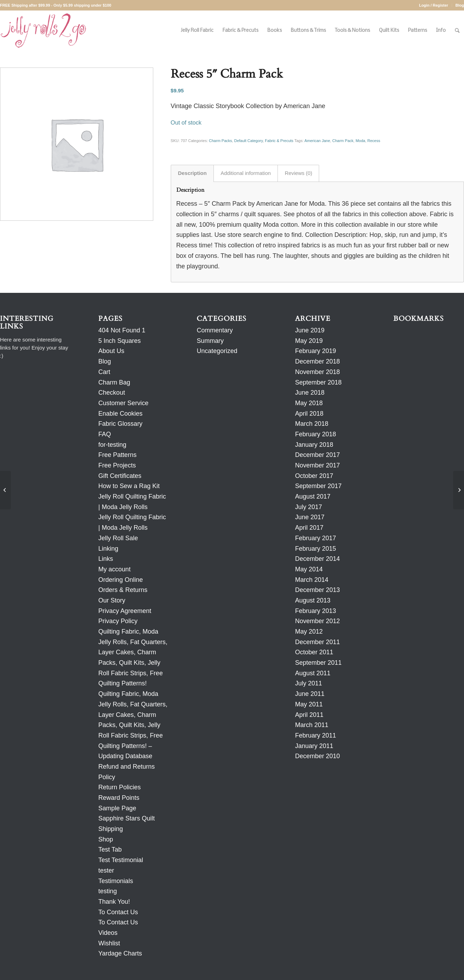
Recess (374, 141)
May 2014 (309, 569)
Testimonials (116, 881)
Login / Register (433, 5)
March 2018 (312, 424)
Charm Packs (220, 141)
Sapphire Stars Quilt (126, 818)
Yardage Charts (120, 953)
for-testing (112, 445)
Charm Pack (343, 141)
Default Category (248, 141)
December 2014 (317, 559)
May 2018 (309, 403)
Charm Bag (114, 382)
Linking (108, 549)
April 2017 (309, 528)
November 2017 (317, 465)
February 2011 (315, 735)
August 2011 (313, 673)
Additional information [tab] (246, 173)
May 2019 (309, 341)
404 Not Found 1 (122, 330)
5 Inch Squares (119, 341)
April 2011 (309, 715)
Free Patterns (117, 455)
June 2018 (310, 393)
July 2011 (308, 683)
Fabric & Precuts (279, 141)
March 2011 (312, 725)
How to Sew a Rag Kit (129, 486)
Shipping (111, 829)
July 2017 (308, 507)
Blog (460, 5)
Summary (210, 341)
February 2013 (315, 611)
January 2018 (314, 445)
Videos (108, 933)
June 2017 (310, 517)
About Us (111, 351)
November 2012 (317, 621)
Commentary (215, 330)
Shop (106, 839)
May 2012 (309, 632)
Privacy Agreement (125, 611)
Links (106, 559)
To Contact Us (118, 912)
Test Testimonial (121, 860)
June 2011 (310, 694)
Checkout (112, 393)
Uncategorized (217, 351)
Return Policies (119, 787)
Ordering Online (121, 580)
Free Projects (117, 465)
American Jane (317, 141)
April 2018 (309, 414)
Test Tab (110, 849)
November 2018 (317, 372)
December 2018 (317, 361)
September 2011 (318, 663)
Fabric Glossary (120, 424)
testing (108, 891)
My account (114, 569)
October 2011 (314, 652)
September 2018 (318, 382)
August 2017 (313, 496)
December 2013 (317, 590)
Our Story (112, 600)
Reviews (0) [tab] (299, 173)
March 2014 (312, 580)
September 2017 (318, 486)
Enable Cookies (120, 414)
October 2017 (314, 476)
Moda (360, 141)
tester (106, 870)
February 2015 (315, 549)
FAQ (105, 434)
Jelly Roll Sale (118, 538)
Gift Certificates (120, 476)
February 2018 (315, 434)
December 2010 (317, 756)
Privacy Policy (118, 621)
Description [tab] (192, 173)
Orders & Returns (123, 590)
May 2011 (309, 704)
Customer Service (123, 403)
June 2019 (310, 330)
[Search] (457, 31)
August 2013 (313, 600)
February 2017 (315, 538)
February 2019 (315, 351)
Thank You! (114, 902)
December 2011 (317, 642)
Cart (104, 372)
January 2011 (314, 746)
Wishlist (109, 943)
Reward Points (119, 798)
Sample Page (117, 808)
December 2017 (317, 455)
